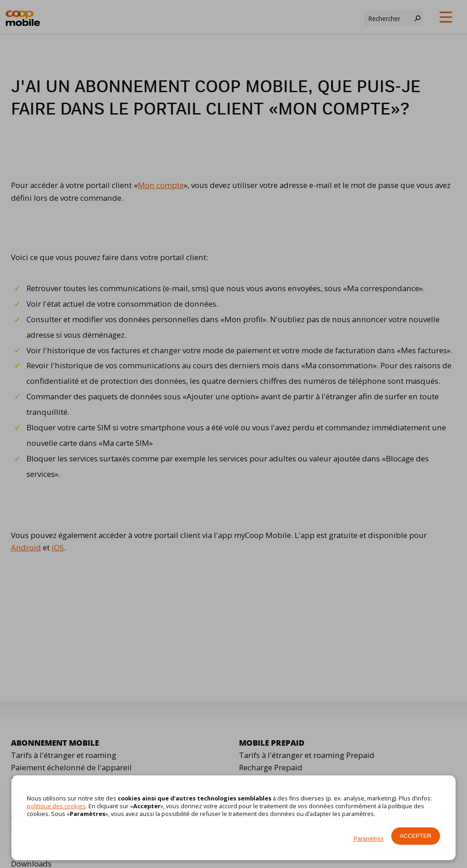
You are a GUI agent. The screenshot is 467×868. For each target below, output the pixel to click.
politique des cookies (56, 806)
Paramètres (368, 839)
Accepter (416, 836)
